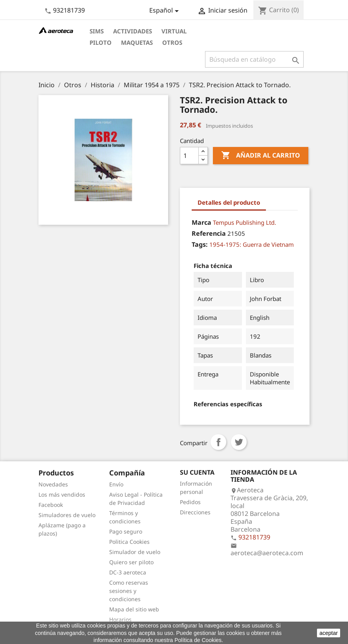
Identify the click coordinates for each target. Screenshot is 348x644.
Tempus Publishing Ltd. (245, 222)
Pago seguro (126, 531)
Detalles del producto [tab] (229, 202)
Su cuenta (197, 472)
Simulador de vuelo (135, 552)
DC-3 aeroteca (128, 572)
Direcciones (195, 512)
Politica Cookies (129, 542)
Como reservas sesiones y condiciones (129, 591)
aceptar (329, 633)
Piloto (101, 42)
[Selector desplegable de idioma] (165, 11)
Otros (172, 42)
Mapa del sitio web (134, 609)
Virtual (174, 31)
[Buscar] (254, 59)
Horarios (120, 619)
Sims (97, 31)
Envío (116, 484)
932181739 (69, 10)
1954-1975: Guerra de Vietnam (252, 244)
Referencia (209, 233)
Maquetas (137, 42)
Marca (201, 222)
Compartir (218, 442)
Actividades (133, 31)
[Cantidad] (189, 156)
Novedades (53, 484)
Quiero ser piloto (131, 562)
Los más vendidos (62, 494)
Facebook (51, 505)
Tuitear (239, 442)
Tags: (200, 244)
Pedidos (190, 502)
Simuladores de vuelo (67, 515)
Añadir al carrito (261, 156)
